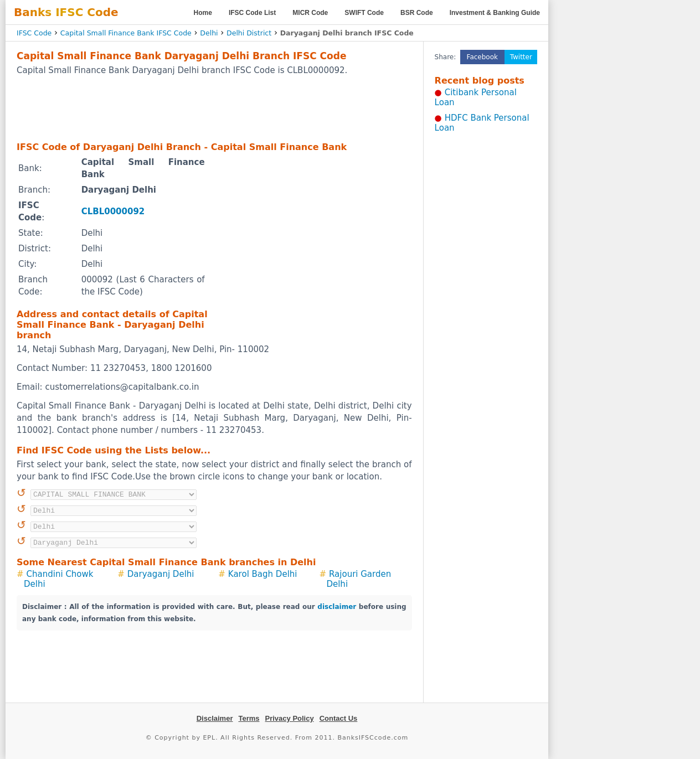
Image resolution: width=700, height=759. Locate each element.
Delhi (209, 33)
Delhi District (249, 33)
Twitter (521, 57)
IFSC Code (34, 33)
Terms (249, 718)
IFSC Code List (252, 13)
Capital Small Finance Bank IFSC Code (126, 33)
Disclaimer (215, 718)
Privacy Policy (290, 718)
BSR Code (417, 13)
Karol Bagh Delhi (263, 574)
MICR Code (310, 13)
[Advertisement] (214, 108)
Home (203, 13)
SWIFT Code (364, 13)
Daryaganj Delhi (161, 574)
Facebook (482, 57)
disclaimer (337, 607)
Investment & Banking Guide (495, 13)
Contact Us (339, 718)
